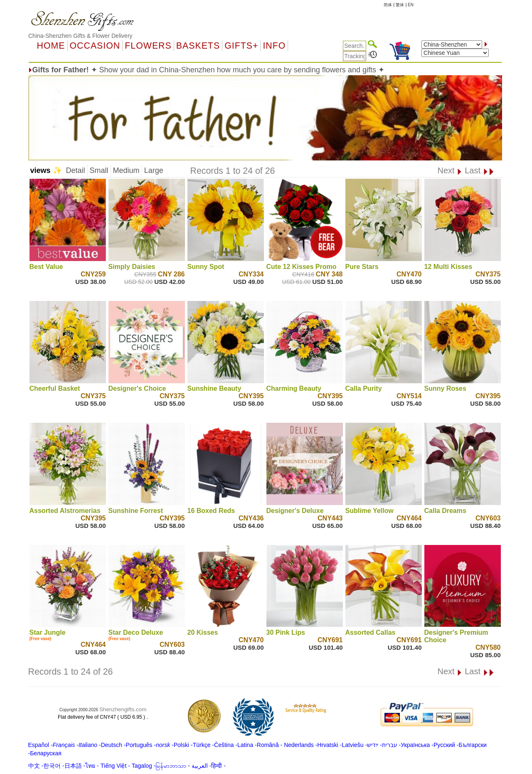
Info (274, 46)
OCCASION (95, 46)
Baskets (198, 46)
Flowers (148, 46)
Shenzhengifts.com (123, 709)
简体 (388, 5)
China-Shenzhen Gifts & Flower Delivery (80, 36)
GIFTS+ (241, 46)
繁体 (400, 5)
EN (411, 5)
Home (51, 46)
